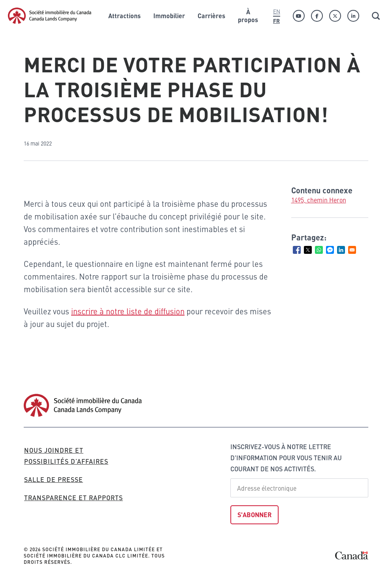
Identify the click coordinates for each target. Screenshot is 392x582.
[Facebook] (317, 16)
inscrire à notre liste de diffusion (128, 311)
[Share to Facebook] (297, 250)
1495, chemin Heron (319, 200)
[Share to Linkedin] (341, 250)
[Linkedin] (353, 16)
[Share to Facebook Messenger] (330, 250)
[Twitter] (335, 16)
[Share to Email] (352, 250)
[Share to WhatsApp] (319, 250)
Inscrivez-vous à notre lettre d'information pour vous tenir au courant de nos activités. (286, 458)
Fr (276, 21)
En (277, 11)
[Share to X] (308, 250)
